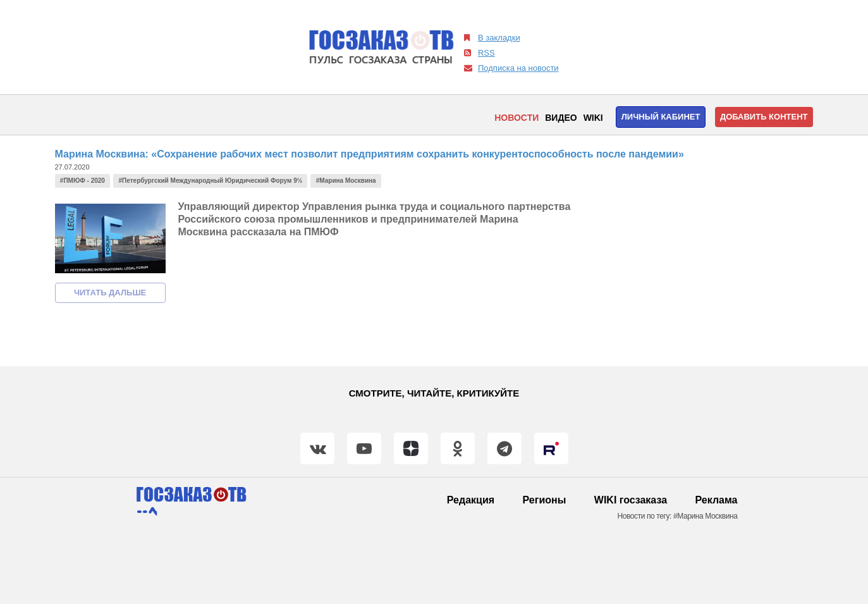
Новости (517, 118)
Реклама (717, 500)
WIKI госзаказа (631, 500)
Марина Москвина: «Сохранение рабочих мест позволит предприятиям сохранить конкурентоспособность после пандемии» (370, 154)
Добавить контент (764, 117)
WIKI (593, 118)
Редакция (471, 500)
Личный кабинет (661, 117)
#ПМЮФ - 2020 (83, 181)
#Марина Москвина (346, 181)
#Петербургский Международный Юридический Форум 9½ (211, 181)
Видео (561, 118)
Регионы (545, 500)
